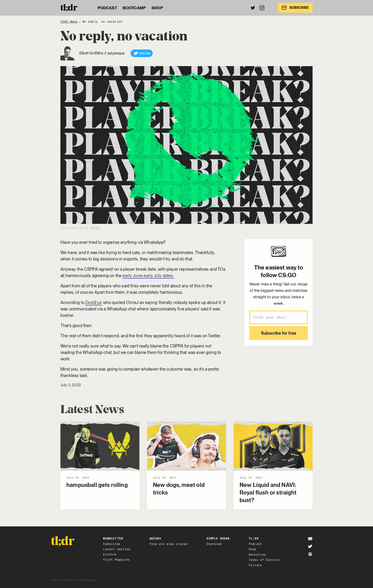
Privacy (255, 565)
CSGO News (69, 22)
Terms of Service (264, 560)
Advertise (257, 555)
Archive (110, 554)
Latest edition (117, 549)
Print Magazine (116, 560)
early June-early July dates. (148, 276)
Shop (252, 549)
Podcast (255, 544)
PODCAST (107, 8)
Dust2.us (94, 302)
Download (214, 544)
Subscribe (111, 544)
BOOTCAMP (134, 8)
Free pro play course (168, 544)
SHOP (157, 8)
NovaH (96, 228)
